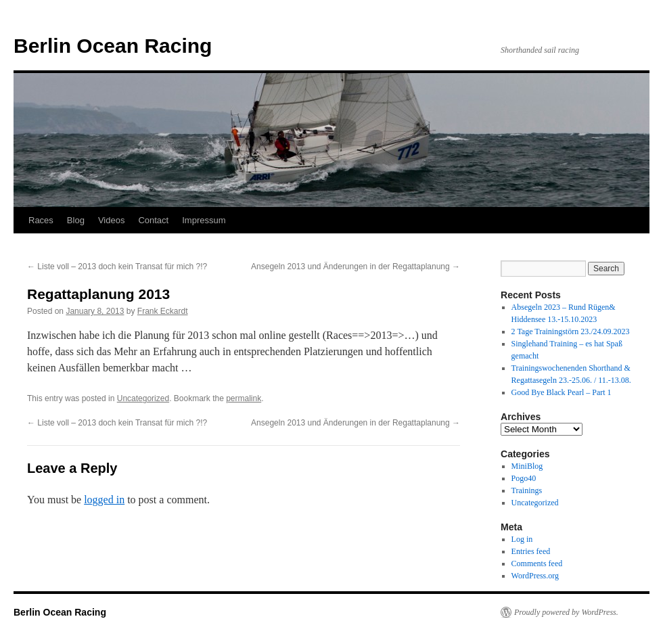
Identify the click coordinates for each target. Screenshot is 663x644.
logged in (104, 500)
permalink (244, 398)
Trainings (527, 490)
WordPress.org (535, 576)
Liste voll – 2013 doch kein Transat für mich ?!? (117, 267)
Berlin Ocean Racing (113, 46)
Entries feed (531, 551)
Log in (522, 539)
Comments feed (537, 563)
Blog (76, 220)
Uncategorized (143, 398)
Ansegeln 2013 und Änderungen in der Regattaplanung (356, 267)
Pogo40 (524, 478)
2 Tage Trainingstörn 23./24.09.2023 (571, 331)
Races (41, 220)
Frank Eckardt (163, 311)
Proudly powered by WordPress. (566, 612)
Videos (112, 220)
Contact (153, 220)
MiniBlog (527, 466)
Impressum (204, 220)
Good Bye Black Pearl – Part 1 (562, 392)
